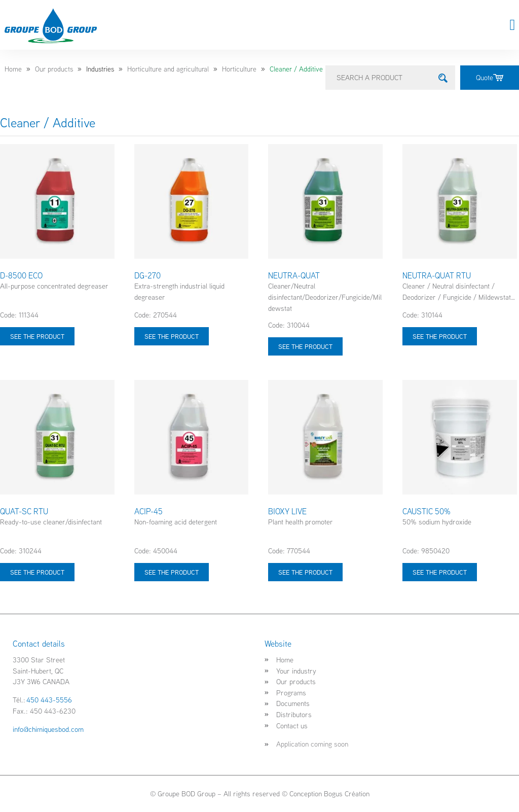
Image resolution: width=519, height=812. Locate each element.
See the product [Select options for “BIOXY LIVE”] (305, 572)
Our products (54, 69)
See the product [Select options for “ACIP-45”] (172, 572)
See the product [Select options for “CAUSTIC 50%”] (440, 572)
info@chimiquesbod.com (48, 729)
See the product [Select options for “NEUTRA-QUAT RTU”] (440, 336)
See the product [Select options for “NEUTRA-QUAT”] (305, 346)
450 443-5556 (49, 700)
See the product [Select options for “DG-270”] (172, 336)
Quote (490, 77)
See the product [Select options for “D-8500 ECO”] (37, 336)
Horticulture (239, 69)
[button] (512, 25)
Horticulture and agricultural (168, 69)
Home (13, 69)
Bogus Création (347, 793)
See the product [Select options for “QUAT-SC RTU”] (37, 572)
